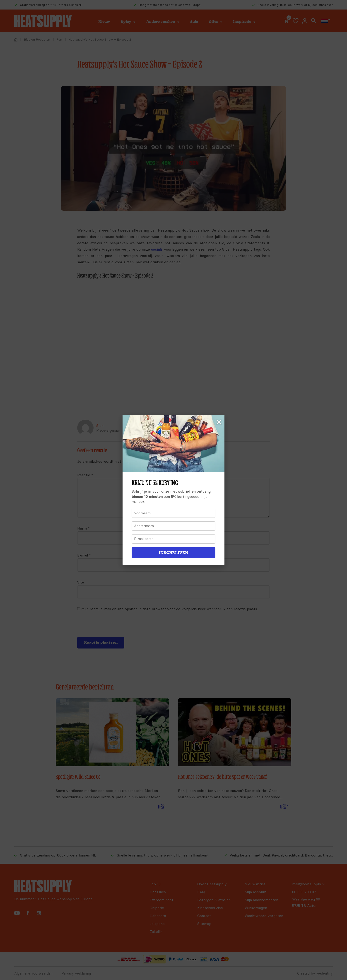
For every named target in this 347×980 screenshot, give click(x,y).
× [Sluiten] (219, 422)
